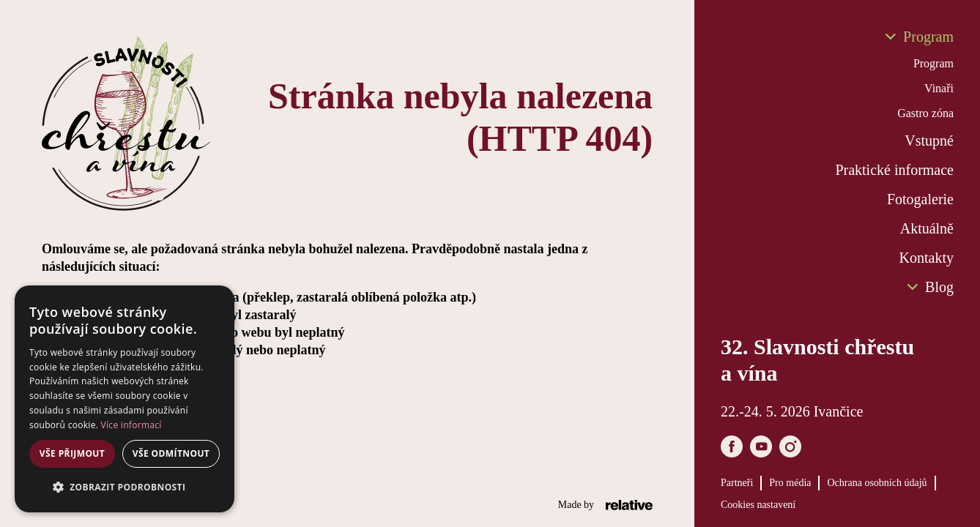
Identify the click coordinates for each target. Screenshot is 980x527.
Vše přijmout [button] (72, 453)
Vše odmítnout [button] (171, 453)
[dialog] (125, 399)
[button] (125, 487)
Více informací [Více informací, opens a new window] (131, 425)
